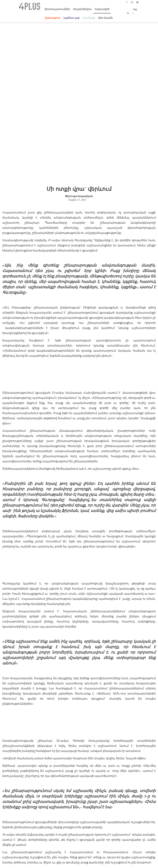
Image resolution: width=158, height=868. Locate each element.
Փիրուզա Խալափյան (79, 144)
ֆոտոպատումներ (57, 9)
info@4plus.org (85, 849)
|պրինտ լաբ (72, 18)
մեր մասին (105, 18)
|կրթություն (53, 18)
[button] (129, 13)
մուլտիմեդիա (82, 9)
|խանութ (89, 18)
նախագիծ (102, 9)
